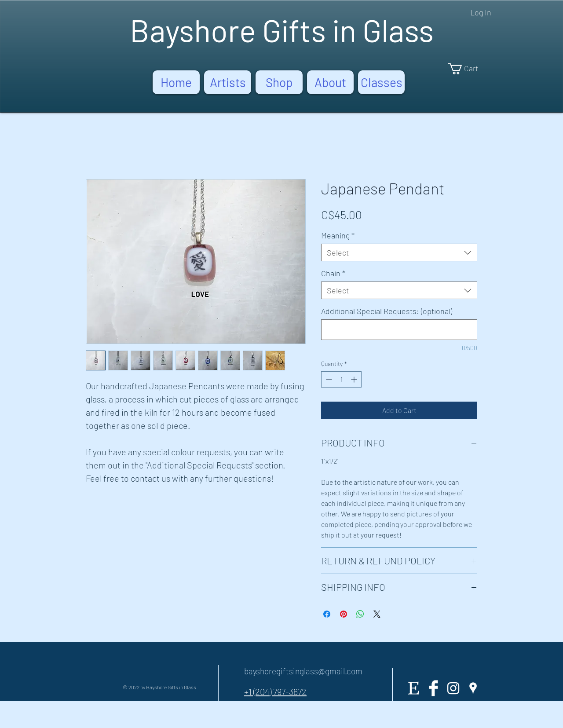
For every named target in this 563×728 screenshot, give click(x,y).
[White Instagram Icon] (453, 688)
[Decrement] (328, 379)
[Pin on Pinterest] (344, 614)
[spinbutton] (341, 379)
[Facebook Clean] (433, 688)
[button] (469, 69)
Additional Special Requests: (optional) (387, 311)
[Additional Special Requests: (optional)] (399, 330)
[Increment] (355, 379)
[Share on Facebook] (327, 614)
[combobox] (399, 252)
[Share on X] (377, 614)
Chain (333, 273)
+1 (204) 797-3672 (275, 691)
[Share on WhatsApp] (360, 614)
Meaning (338, 235)
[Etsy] (414, 688)
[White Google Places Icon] (473, 688)
